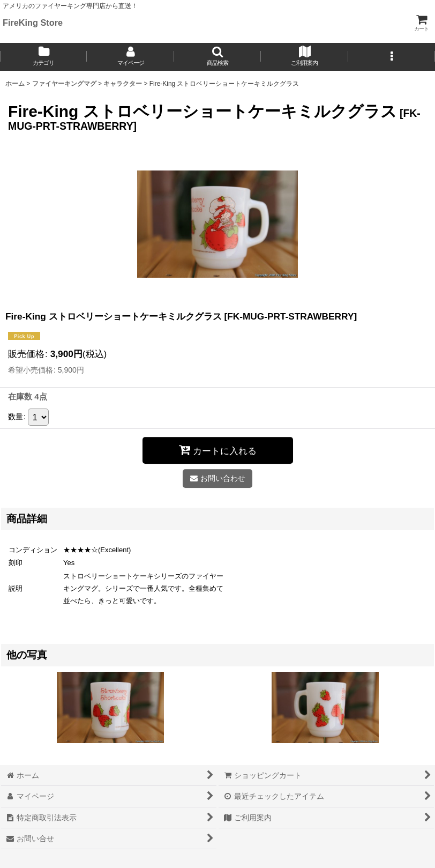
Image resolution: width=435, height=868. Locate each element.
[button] (217, 57)
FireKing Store (33, 23)
